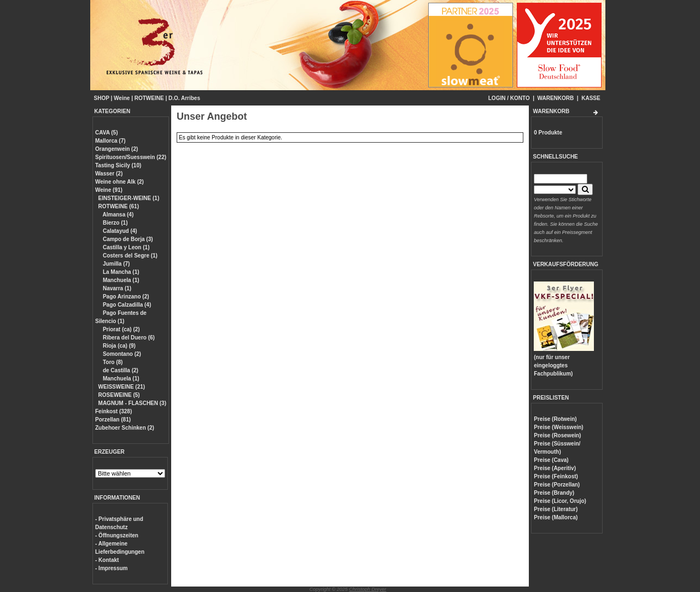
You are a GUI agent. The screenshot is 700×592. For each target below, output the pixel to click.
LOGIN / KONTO (509, 98)
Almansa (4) (117, 215)
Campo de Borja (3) (127, 239)
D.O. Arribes (184, 98)
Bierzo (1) (114, 223)
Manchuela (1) (120, 280)
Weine (122, 98)
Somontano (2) (121, 354)
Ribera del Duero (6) (128, 338)
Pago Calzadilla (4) (126, 305)
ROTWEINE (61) (119, 206)
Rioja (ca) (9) (118, 346)
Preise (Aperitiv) (555, 468)
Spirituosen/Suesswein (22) (131, 157)
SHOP (102, 98)
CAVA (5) (106, 133)
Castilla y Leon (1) (125, 247)
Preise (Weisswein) (558, 427)
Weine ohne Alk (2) (119, 182)
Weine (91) (109, 190)
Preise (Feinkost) (556, 476)
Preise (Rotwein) (555, 419)
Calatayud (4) (119, 231)
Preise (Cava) (551, 460)
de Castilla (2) (120, 370)
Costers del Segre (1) (129, 256)
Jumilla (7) (115, 264)
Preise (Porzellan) (557, 485)
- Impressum (111, 568)
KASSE (591, 98)
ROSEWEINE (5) (119, 395)
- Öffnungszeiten (117, 535)
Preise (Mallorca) (556, 517)
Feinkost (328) (113, 411)
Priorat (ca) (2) (121, 329)
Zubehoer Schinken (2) (125, 428)
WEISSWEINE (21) (122, 387)
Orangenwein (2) (116, 149)
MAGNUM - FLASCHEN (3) (132, 403)
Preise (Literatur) (556, 509)
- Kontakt (107, 560)
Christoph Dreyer (367, 589)
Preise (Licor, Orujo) (560, 501)
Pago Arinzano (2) (125, 297)
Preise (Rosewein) (557, 435)
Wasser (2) (109, 174)
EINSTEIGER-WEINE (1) (129, 198)
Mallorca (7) (110, 141)
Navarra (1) (116, 288)
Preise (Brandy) (554, 493)
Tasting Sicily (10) (118, 165)
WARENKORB (556, 98)
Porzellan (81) (113, 420)
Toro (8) (112, 362)
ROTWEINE (149, 98)
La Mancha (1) (120, 272)
